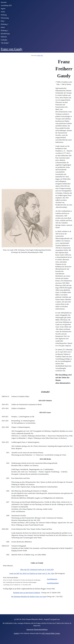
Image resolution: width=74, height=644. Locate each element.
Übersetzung (5, 18)
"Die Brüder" (5, 43)
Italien (3, 27)
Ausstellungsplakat (53, 583)
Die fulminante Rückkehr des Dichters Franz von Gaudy (29, 597)
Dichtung (4, 15)
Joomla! (16, 633)
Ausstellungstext (52, 579)
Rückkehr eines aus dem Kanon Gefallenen (27, 593)
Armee (3, 12)
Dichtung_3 (4, 30)
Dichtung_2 (4, 24)
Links (42, 55)
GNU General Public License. (51, 633)
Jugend (3, 9)
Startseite (4, 2)
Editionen (4, 37)
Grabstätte (4, 40)
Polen (3, 21)
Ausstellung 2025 (6, 5)
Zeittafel (39, 55)
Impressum (30, 629)
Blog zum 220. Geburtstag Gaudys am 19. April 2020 (37, 570)
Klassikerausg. (5, 34)
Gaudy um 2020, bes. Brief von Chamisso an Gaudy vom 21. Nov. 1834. (32, 573)
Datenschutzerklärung (41, 629)
